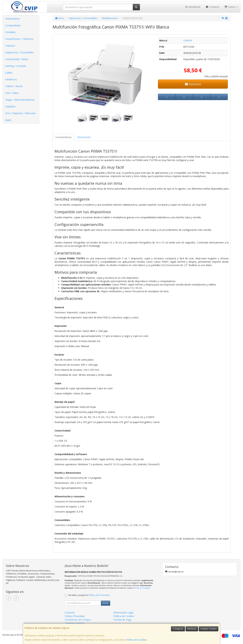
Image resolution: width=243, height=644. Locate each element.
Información (84, 137)
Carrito (231, 7)
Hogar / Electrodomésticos (20, 100)
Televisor (10, 46)
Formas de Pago (123, 620)
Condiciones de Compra (78, 620)
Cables (9, 73)
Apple (8, 120)
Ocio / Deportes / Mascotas (21, 113)
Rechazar (192, 629)
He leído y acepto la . (89, 595)
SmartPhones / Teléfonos (19, 39)
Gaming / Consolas (16, 66)
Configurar (178, 629)
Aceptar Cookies (209, 629)
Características (64, 137)
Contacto (212, 7)
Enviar (105, 603)
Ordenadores (12, 19)
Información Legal (123, 613)
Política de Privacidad (142, 588)
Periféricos (11, 79)
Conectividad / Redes (17, 59)
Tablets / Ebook (14, 86)
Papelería (10, 106)
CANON (188, 40)
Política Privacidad (75, 616)
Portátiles (10, 32)
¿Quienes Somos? (74, 623)
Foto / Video (12, 93)
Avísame (193, 84)
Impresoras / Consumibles (20, 52)
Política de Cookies (136, 640)
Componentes (13, 25)
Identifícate (193, 7)
